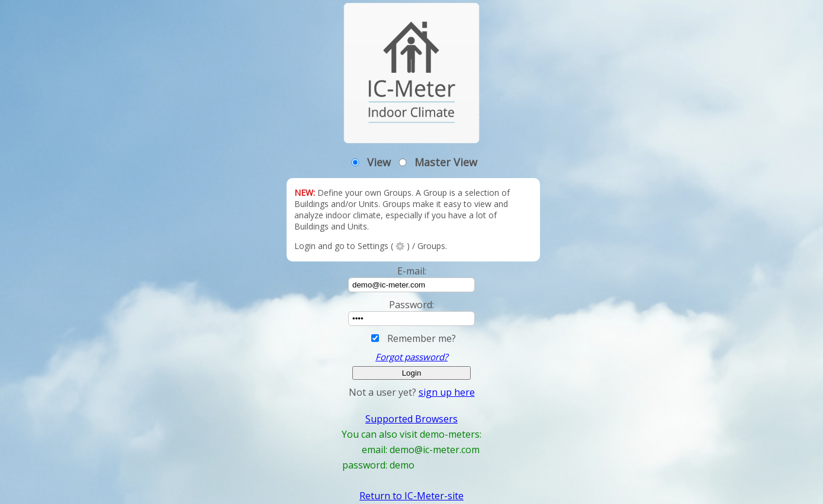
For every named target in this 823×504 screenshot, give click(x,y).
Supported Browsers (411, 419)
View (379, 162)
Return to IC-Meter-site (411, 496)
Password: (411, 305)
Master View (446, 162)
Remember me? (422, 338)
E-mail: (412, 271)
